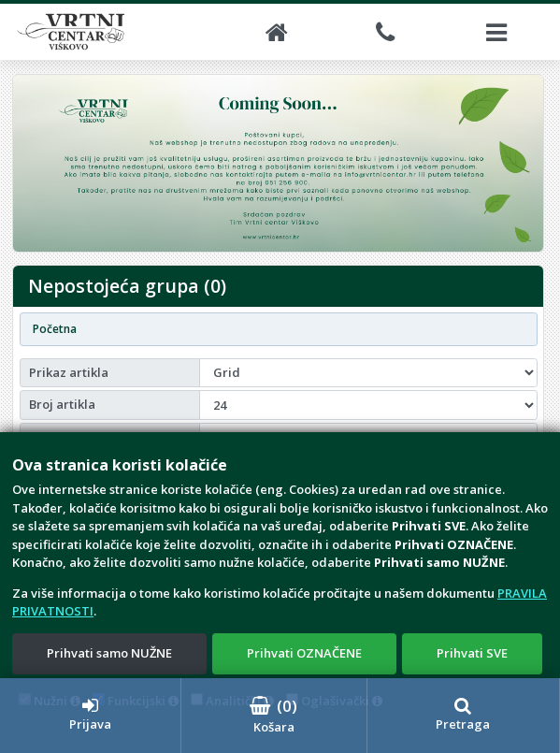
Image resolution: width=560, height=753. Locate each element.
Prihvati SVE (472, 653)
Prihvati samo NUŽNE (109, 653)
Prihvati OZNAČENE (304, 653)
